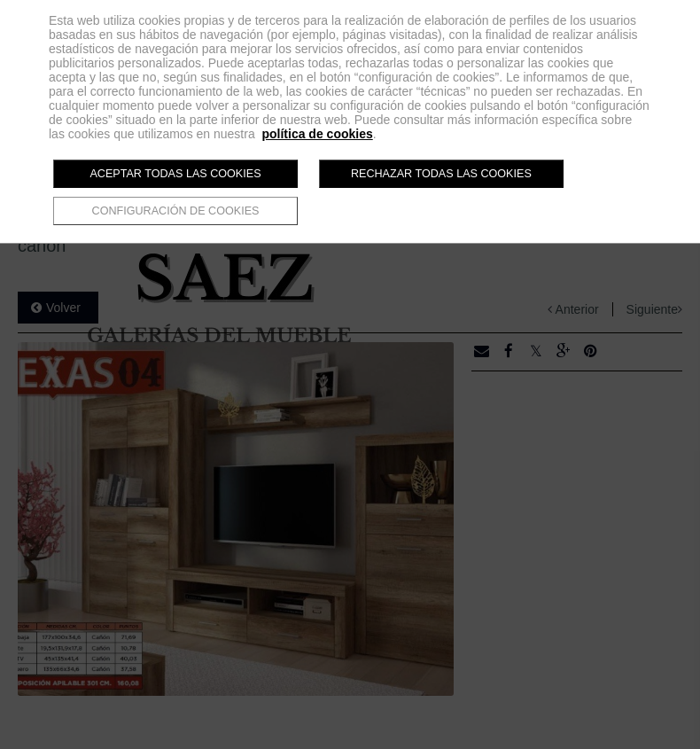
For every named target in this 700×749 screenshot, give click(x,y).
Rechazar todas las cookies (441, 174)
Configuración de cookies (176, 211)
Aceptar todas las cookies (175, 174)
